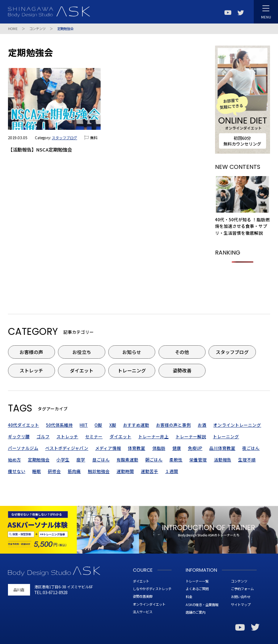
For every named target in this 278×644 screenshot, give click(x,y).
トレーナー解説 (191, 436)
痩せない (17, 471)
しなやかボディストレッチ (152, 589)
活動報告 (223, 460)
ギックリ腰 (19, 436)
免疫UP (195, 448)
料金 (189, 597)
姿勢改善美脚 (143, 596)
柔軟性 (176, 460)
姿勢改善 (182, 370)
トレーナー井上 (153, 436)
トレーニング (132, 370)
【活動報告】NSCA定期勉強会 (40, 150)
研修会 (54, 471)
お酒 (202, 425)
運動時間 (125, 471)
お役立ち (82, 352)
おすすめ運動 (136, 425)
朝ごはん (154, 460)
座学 (81, 460)
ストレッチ (31, 370)
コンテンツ (37, 29)
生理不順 (247, 460)
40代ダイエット (24, 425)
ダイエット (82, 370)
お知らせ (132, 352)
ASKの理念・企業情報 (202, 605)
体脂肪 (159, 448)
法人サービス (143, 612)
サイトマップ (241, 605)
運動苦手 (149, 471)
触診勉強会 (99, 471)
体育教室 (136, 448)
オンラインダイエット (149, 604)
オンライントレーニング (237, 425)
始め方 (14, 460)
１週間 (172, 471)
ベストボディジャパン (67, 448)
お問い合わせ (241, 597)
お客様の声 (31, 352)
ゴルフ (43, 436)
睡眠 (37, 471)
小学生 (63, 460)
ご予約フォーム (242, 589)
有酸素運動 (127, 460)
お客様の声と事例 (173, 425)
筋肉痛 (74, 471)
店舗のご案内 (195, 612)
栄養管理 (198, 460)
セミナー (94, 436)
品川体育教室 (222, 448)
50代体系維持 (59, 425)
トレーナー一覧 (197, 581)
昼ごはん (101, 460)
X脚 (113, 425)
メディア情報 (108, 448)
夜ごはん (251, 448)
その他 (182, 352)
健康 (177, 448)
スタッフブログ (64, 138)
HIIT (84, 425)
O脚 (98, 425)
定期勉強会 (39, 460)
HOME (13, 29)
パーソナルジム (23, 448)
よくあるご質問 (197, 589)
